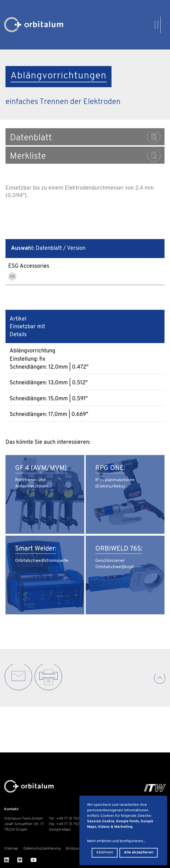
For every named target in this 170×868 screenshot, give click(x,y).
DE (12, 277)
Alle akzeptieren (139, 852)
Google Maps (60, 830)
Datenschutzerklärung (42, 849)
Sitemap (11, 849)
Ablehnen (105, 852)
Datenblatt (85, 137)
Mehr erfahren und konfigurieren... (116, 841)
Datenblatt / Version (48, 248)
